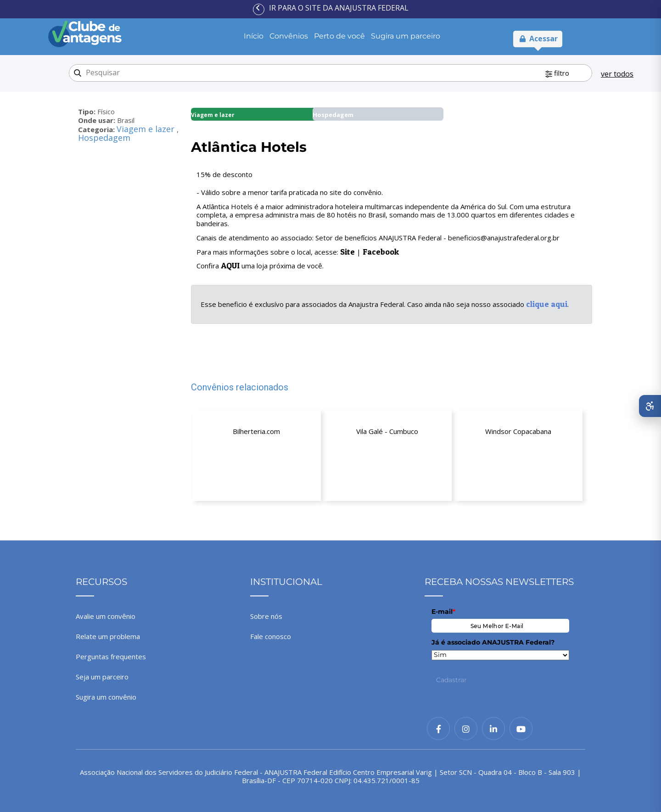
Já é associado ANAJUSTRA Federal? (493, 642)
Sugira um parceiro (406, 36)
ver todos (617, 74)
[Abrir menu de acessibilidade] (650, 406)
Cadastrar (451, 680)
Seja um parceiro (102, 677)
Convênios (289, 36)
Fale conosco (271, 636)
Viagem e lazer (147, 129)
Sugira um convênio (106, 697)
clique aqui (547, 304)
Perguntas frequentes (111, 656)
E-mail (443, 612)
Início (254, 36)
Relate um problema (108, 636)
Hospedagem (104, 138)
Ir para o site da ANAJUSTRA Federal (339, 8)
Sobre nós (266, 616)
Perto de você (339, 36)
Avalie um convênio (106, 616)
